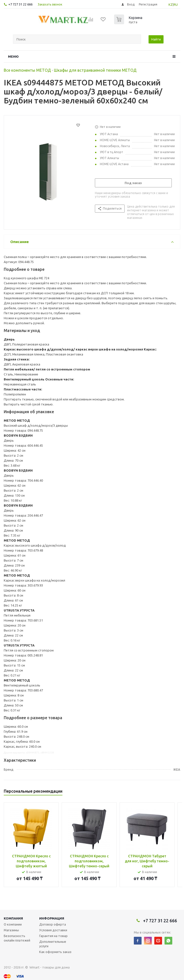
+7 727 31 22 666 (20, 4)
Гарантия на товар (53, 936)
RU (176, 4)
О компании (13, 924)
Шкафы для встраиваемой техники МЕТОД (95, 70)
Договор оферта (53, 924)
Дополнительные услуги (53, 944)
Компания (13, 918)
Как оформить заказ (55, 952)
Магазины (11, 930)
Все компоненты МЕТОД (27, 70)
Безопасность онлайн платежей (17, 938)
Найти (156, 39)
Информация (52, 918)
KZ (171, 4)
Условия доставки (53, 930)
